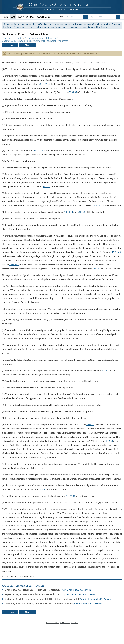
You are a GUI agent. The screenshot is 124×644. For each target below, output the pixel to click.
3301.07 (73, 92)
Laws (13, 17)
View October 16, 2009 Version (76, 590)
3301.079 (43, 84)
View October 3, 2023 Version (88, 604)
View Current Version (87, 54)
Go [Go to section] (85, 17)
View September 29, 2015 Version (81, 594)
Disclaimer (53, 623)
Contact (30, 17)
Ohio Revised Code (12, 38)
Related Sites (43, 17)
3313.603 (116, 252)
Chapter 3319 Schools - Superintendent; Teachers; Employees (35, 41)
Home (5, 17)
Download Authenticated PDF (93, 62)
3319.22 (81, 212)
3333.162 (14, 265)
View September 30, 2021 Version (95, 599)
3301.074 (68, 212)
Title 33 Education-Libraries (41, 38)
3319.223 (70, 496)
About (21, 17)
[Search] (118, 17)
